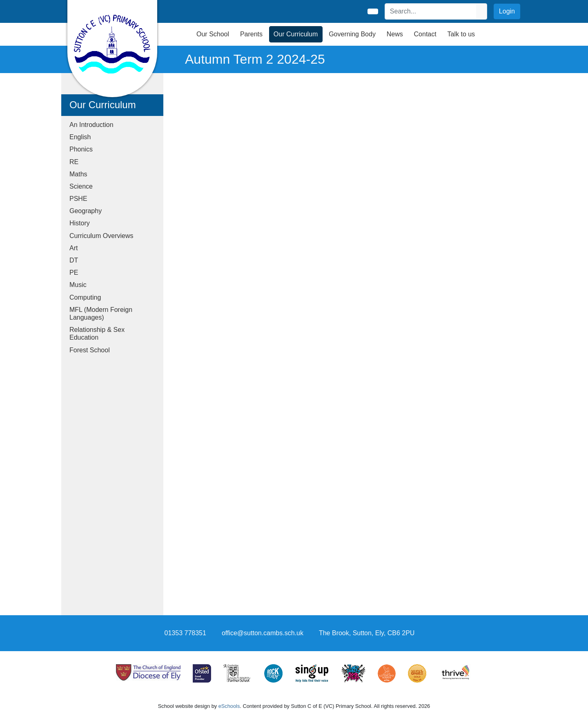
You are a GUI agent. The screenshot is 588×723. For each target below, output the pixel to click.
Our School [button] (213, 34)
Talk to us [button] (461, 34)
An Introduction (91, 125)
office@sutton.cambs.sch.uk (263, 633)
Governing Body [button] (352, 34)
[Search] (431, 11)
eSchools (229, 706)
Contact (425, 34)
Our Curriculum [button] (296, 34)
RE (74, 162)
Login (507, 11)
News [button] (395, 34)
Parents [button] (251, 34)
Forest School (90, 350)
